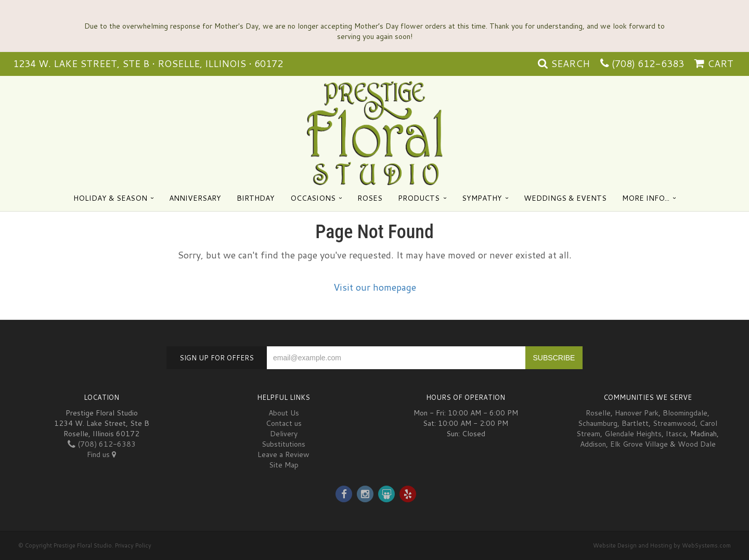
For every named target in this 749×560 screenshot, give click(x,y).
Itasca (676, 434)
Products (419, 198)
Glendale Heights (633, 434)
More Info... (646, 198)
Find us (101, 454)
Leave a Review (283, 454)
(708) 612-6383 (648, 63)
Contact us (284, 423)
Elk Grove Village (639, 444)
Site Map (284, 465)
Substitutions (283, 444)
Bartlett (635, 423)
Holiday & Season (110, 198)
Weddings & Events (565, 198)
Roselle (598, 413)
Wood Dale (697, 444)
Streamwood (674, 423)
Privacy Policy (133, 545)
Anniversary (195, 198)
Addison (593, 444)
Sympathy (482, 198)
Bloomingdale (685, 413)
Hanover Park (637, 413)
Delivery (284, 434)
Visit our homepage (375, 287)
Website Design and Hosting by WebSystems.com (662, 545)
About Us (284, 413)
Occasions (313, 198)
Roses (370, 198)
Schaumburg (598, 423)
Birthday (256, 198)
